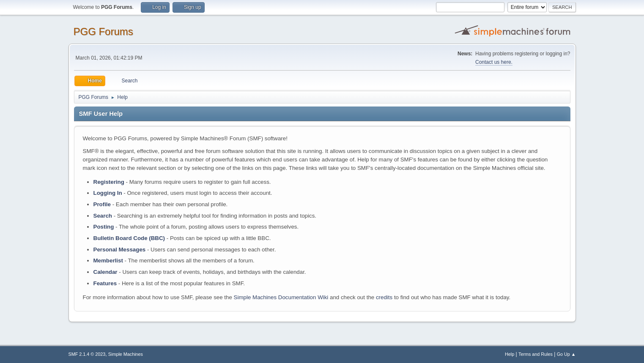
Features (105, 283)
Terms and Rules (536, 354)
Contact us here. (494, 62)
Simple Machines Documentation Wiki (281, 297)
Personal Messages (120, 250)
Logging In (108, 193)
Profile (102, 204)
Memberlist (108, 261)
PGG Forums (103, 31)
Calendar (106, 272)
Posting (104, 227)
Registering (109, 182)
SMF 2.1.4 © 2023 (87, 354)
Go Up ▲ (566, 354)
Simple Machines (126, 354)
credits (384, 297)
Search (103, 216)
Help (510, 354)
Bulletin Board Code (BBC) (129, 238)
